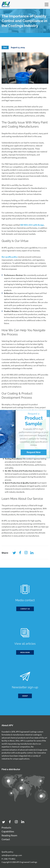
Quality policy (7, 852)
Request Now (34, 452)
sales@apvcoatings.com (12, 855)
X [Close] (48, 413)
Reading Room (9, 836)
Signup (25, 696)
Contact (6, 839)
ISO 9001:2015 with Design (32, 225)
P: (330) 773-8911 (8, 859)
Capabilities (8, 831)
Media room (25, 653)
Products (6, 828)
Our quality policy (10, 257)
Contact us (25, 609)
